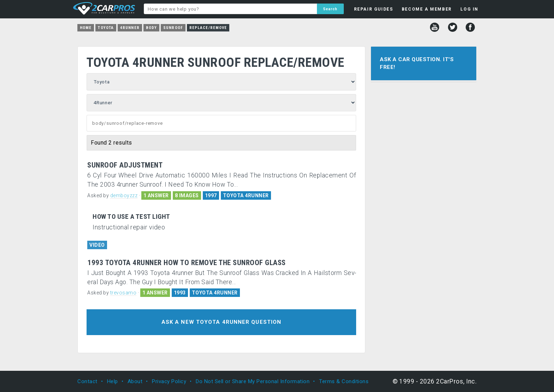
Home (86, 28)
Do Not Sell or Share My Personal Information (253, 381)
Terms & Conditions (344, 381)
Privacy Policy (169, 381)
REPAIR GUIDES (374, 9)
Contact (87, 381)
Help (113, 381)
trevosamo (123, 293)
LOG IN (469, 9)
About (135, 381)
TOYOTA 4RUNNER (246, 195)
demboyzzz (124, 195)
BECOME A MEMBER (427, 9)
